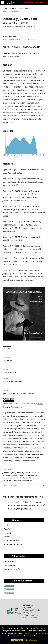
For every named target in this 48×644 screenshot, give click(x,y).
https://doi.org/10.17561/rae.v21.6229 (23, 47)
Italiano (7, 537)
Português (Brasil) (12, 541)
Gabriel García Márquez (33, 502)
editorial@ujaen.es (31, 615)
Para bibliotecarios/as (12, 569)
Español (7, 529)
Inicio (5, 8)
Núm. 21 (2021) (25, 8)
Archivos (13, 8)
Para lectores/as (10, 561)
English (7, 525)
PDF (8, 348)
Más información (31, 640)
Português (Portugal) (13, 544)
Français (7, 533)
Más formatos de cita (12, 485)
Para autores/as (10, 565)
